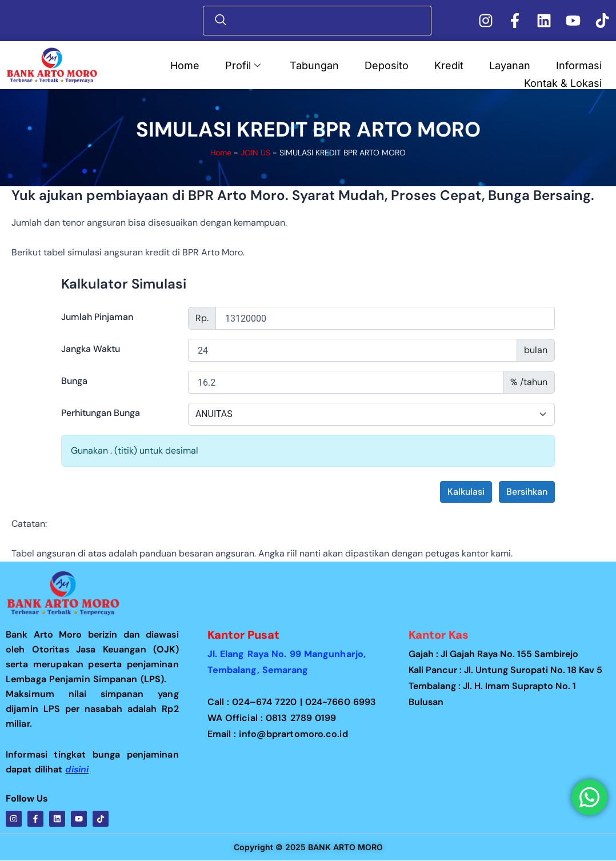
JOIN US (256, 153)
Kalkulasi (466, 492)
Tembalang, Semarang (258, 670)
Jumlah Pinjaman (97, 317)
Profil (243, 65)
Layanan (510, 65)
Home (185, 65)
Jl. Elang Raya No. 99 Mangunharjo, (293, 654)
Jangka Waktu (91, 349)
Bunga (74, 381)
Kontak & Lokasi (563, 82)
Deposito (387, 65)
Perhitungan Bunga (101, 413)
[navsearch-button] (320, 21)
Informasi (579, 65)
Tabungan (314, 65)
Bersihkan (527, 492)
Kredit (449, 65)
